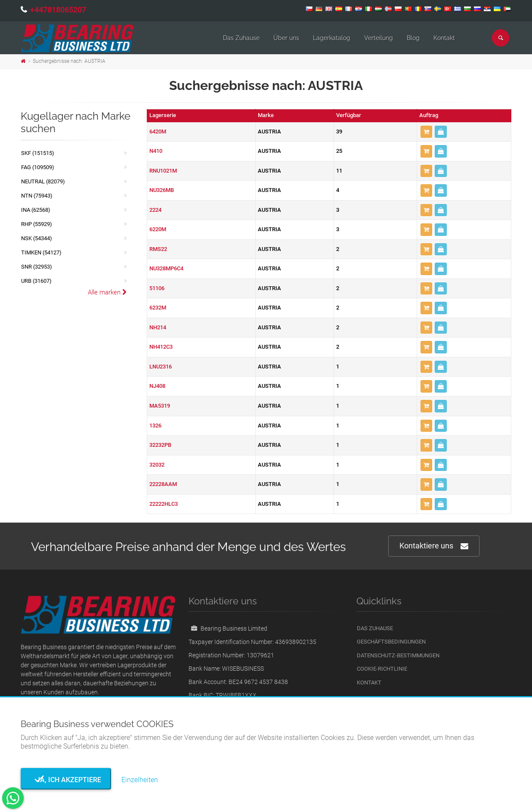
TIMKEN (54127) (41, 252)
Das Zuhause (241, 38)
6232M (158, 308)
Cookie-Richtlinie (382, 669)
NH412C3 (161, 347)
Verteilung (379, 38)
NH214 (158, 327)
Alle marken (107, 292)
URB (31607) (36, 281)
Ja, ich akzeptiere (66, 780)
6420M (158, 132)
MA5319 (160, 406)
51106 (157, 288)
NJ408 (157, 386)
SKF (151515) (38, 153)
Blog (413, 38)
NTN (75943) (37, 196)
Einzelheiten (140, 780)
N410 (156, 151)
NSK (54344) (37, 238)
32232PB (160, 445)
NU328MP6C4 (166, 268)
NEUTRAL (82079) (43, 181)
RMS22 (158, 249)
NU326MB (162, 190)
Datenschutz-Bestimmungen (398, 655)
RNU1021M (163, 171)
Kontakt (444, 38)
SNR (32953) (37, 267)
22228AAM (163, 484)
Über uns (286, 38)
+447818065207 (58, 10)
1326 (155, 426)
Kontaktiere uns (434, 546)
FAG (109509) (38, 167)
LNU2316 (161, 367)
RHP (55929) (37, 224)
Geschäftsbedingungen (391, 642)
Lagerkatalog (332, 38)
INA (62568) (36, 210)
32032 (157, 465)
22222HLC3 (164, 504)
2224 (155, 210)
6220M (158, 229)
